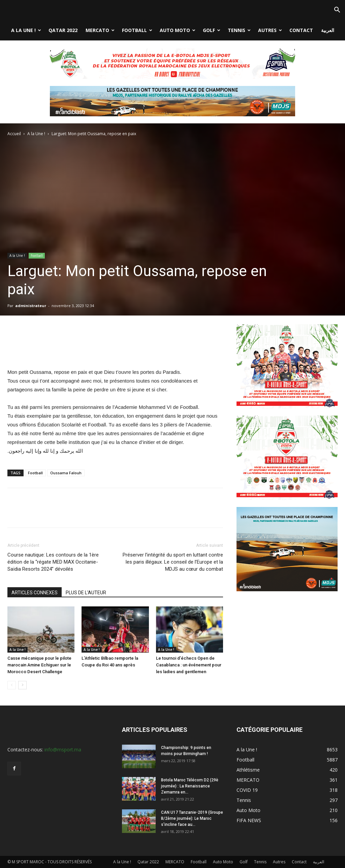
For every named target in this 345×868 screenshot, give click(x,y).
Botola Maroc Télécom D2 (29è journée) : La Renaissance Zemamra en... (190, 786)
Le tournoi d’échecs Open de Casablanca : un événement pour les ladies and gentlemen (189, 665)
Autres (270, 30)
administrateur (31, 306)
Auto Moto (178, 30)
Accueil (14, 134)
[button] (337, 11)
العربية (328, 30)
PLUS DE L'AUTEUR (86, 593)
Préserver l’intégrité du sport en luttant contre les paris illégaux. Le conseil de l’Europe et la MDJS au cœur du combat (173, 562)
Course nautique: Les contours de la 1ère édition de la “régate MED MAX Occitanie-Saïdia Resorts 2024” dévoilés (53, 562)
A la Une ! (26, 30)
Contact (301, 30)
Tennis (239, 30)
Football (137, 30)
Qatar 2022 (63, 30)
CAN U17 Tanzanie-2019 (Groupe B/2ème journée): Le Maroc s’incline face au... (192, 818)
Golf (212, 30)
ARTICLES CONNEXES (35, 593)
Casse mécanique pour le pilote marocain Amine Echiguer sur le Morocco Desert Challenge (39, 665)
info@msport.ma (63, 750)
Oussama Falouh (66, 473)
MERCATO (100, 30)
